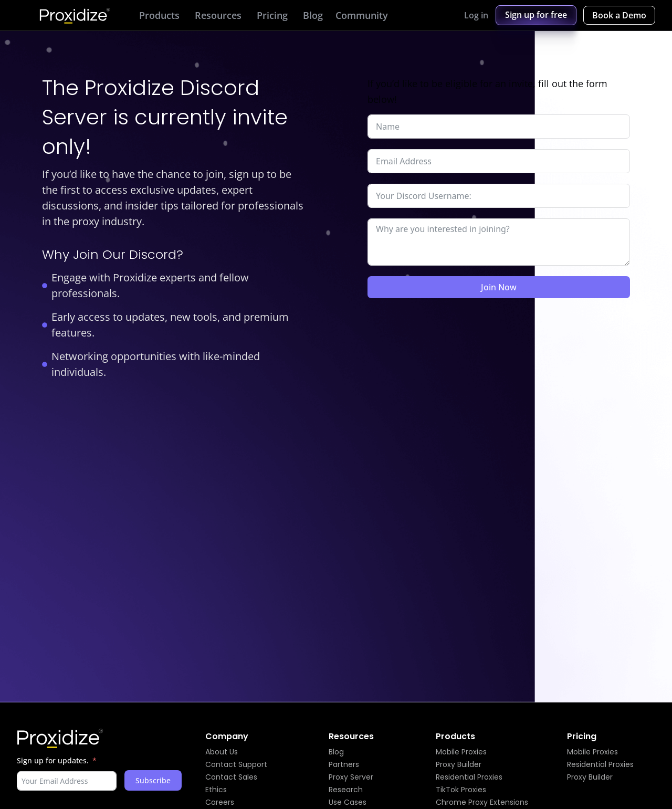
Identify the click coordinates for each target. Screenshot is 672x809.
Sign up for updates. (53, 760)
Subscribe (153, 780)
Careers (220, 802)
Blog (336, 752)
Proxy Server (351, 777)
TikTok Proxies (461, 790)
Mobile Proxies (461, 752)
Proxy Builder (459, 764)
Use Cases (348, 802)
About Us (222, 752)
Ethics (216, 790)
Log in (476, 15)
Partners (344, 764)
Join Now (499, 287)
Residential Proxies (469, 777)
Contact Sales (231, 777)
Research (346, 790)
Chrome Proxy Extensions (482, 802)
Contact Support (236, 764)
